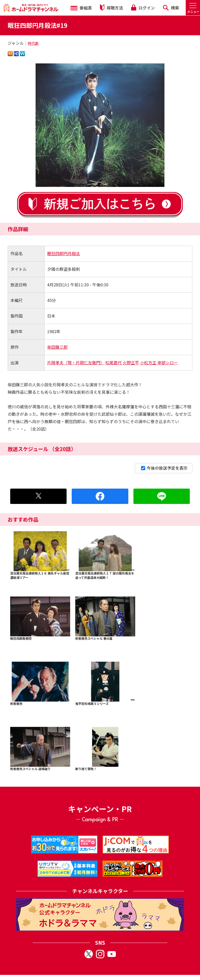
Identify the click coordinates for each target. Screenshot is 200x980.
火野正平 (131, 363)
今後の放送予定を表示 (164, 468)
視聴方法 (111, 8)
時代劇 (33, 43)
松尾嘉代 (114, 363)
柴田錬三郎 (57, 347)
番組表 (81, 8)
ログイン (143, 8)
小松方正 (148, 363)
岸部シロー (168, 363)
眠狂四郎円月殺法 (64, 253)
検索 (171, 8)
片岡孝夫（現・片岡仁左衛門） (76, 363)
